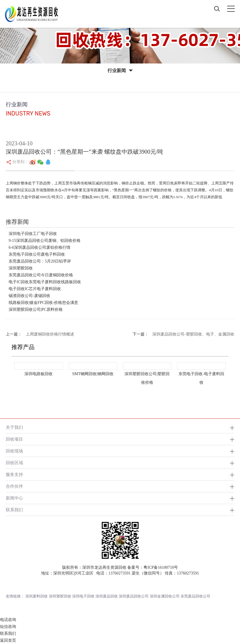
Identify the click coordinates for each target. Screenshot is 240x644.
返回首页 (8, 640)
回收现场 (14, 451)
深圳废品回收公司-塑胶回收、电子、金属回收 (193, 334)
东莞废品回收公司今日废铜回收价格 (41, 275)
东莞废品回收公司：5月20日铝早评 (40, 261)
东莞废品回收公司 (195, 596)
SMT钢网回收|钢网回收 (93, 374)
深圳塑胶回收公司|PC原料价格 (36, 310)
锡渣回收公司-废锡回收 (29, 296)
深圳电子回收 (83, 596)
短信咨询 (8, 627)
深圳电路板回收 (39, 374)
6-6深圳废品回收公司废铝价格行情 (40, 247)
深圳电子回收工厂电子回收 (33, 234)
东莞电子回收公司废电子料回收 (37, 254)
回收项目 (14, 439)
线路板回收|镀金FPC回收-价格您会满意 (43, 303)
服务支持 (14, 474)
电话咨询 (8, 620)
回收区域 (14, 463)
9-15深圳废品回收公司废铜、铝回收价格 (45, 241)
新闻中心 (14, 498)
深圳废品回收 (107, 596)
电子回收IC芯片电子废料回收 (35, 289)
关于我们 (14, 427)
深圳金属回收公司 (165, 596)
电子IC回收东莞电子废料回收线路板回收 (45, 282)
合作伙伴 (14, 486)
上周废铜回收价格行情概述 (50, 334)
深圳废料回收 (37, 596)
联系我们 (14, 510)
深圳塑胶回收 (21, 268)
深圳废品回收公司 (134, 596)
